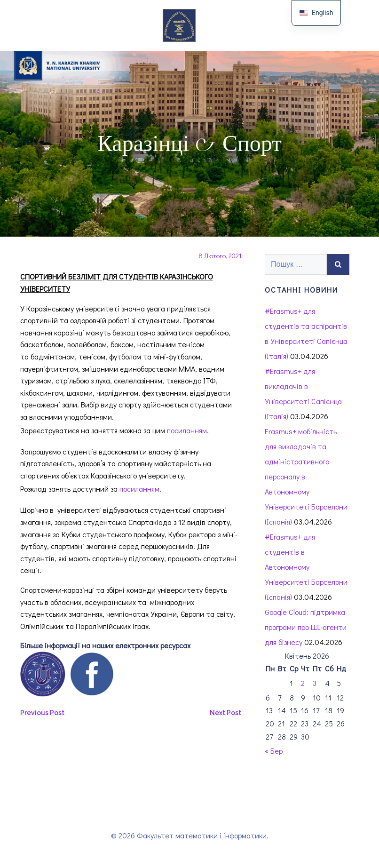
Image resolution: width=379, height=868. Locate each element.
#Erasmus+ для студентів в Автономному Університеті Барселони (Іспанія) (306, 567)
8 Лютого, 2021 (220, 256)
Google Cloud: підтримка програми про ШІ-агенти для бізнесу (306, 627)
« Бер (274, 751)
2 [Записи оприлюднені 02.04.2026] (303, 683)
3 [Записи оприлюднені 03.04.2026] (315, 683)
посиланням (187, 430)
